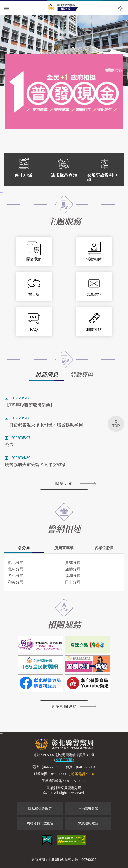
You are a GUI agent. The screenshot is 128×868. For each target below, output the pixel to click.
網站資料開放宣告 (40, 823)
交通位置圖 (64, 760)
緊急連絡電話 (88, 823)
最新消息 (47, 374)
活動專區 (81, 374)
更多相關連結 (64, 706)
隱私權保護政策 (40, 809)
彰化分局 (16, 563)
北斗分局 (16, 569)
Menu (7, 9)
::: (1, 192)
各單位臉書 (104, 548)
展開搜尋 (121, 9)
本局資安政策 (88, 809)
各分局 (24, 548)
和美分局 (16, 582)
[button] (116, 424)
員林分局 (73, 563)
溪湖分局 (73, 576)
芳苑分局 (16, 576)
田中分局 (73, 582)
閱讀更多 (64, 484)
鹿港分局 (73, 569)
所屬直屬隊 (64, 548)
